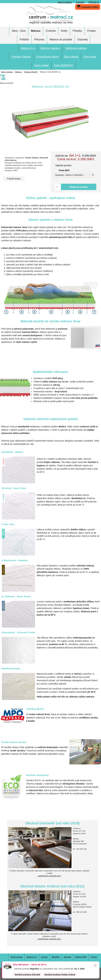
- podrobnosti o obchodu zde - (49, 876)
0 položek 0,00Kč (88, 6)
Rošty (64, 31)
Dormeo (44, 957)
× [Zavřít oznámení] (95, 965)
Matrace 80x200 (31, 72)
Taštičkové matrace (76, 48)
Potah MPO (64, 170)
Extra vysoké (42, 65)
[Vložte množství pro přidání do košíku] (58, 187)
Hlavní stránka (65, 2)
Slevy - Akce (19, 31)
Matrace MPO (81, 957)
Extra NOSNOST (64, 65)
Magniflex (56, 957)
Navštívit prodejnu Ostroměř (27, 974)
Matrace (18, 72)
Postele (91, 31)
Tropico (94, 957)
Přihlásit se (94, 2)
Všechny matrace (50, 48)
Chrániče (51, 31)
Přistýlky (77, 31)
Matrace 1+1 (28, 48)
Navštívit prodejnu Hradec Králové (60, 974)
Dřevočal (67, 957)
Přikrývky (39, 39)
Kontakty (80, 2)
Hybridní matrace (21, 57)
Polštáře (24, 39)
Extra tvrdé (90, 57)
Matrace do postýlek (61, 39)
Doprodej (82, 39)
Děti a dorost (71, 57)
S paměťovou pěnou (47, 57)
